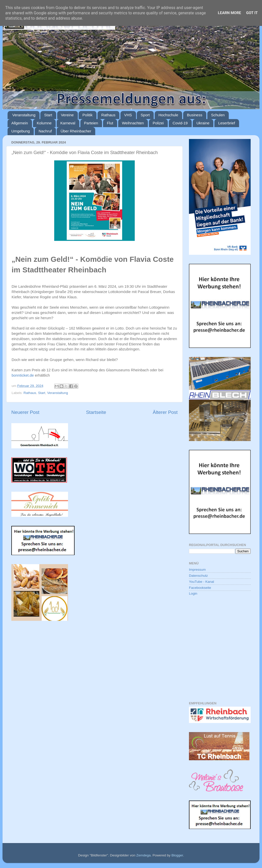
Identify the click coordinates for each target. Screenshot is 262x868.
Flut (110, 123)
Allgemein (20, 123)
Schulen (218, 115)
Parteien (91, 123)
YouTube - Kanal (202, 582)
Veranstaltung (24, 115)
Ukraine (203, 123)
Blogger (177, 855)
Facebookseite (200, 588)
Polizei (158, 123)
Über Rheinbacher (76, 131)
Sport (145, 115)
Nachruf (45, 131)
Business (195, 115)
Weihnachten (133, 123)
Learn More (230, 13)
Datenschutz (198, 576)
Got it (252, 13)
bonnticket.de (23, 375)
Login (193, 593)
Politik (87, 115)
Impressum (197, 570)
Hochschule (168, 115)
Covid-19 (180, 123)
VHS (128, 115)
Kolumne (44, 123)
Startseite (96, 412)
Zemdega (143, 855)
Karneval (68, 123)
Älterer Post (165, 412)
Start (48, 115)
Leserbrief (227, 123)
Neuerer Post (25, 412)
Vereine (67, 115)
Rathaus (108, 115)
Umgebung (21, 131)
